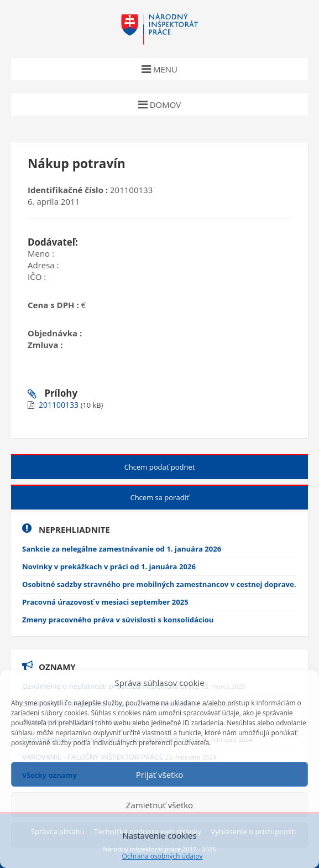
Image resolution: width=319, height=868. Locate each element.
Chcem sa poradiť (159, 497)
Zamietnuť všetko (159, 805)
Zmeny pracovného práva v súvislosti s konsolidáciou (118, 620)
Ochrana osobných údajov (163, 856)
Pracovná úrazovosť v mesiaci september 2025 (105, 602)
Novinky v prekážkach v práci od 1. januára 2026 (109, 566)
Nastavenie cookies (159, 835)
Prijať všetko (160, 775)
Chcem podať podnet (160, 467)
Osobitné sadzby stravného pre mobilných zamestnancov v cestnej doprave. (159, 584)
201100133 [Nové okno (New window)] (60, 405)
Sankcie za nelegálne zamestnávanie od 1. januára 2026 (122, 549)
